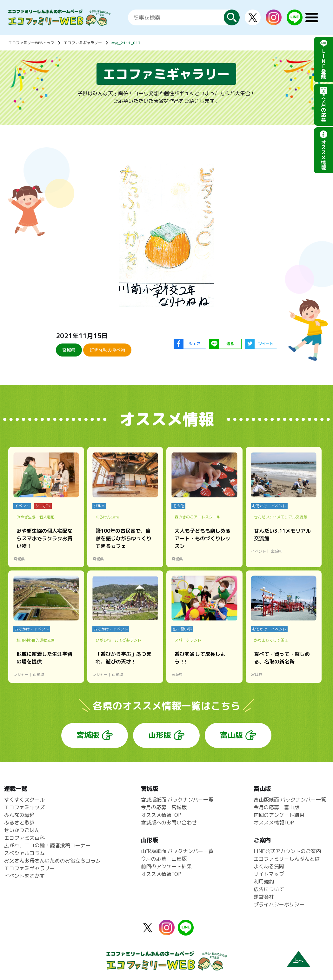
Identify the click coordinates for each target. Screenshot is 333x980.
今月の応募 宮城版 (164, 807)
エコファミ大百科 (24, 838)
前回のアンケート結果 (166, 866)
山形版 (160, 735)
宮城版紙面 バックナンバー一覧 (177, 800)
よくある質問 (269, 866)
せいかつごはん (22, 830)
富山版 (231, 735)
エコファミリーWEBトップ (31, 43)
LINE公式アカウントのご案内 (287, 851)
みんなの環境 (19, 815)
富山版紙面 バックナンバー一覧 (290, 800)
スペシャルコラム (24, 853)
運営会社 (264, 897)
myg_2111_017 (126, 43)
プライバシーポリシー (279, 904)
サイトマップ (269, 874)
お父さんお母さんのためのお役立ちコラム (52, 861)
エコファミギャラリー (83, 43)
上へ (298, 961)
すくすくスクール (24, 800)
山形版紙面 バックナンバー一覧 (177, 851)
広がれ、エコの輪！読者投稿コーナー (47, 845)
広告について (269, 889)
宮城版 (88, 735)
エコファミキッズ (24, 807)
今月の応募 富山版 (276, 807)
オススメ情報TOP (161, 815)
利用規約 (264, 882)
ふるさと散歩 (19, 823)
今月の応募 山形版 (164, 859)
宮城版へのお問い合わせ (169, 823)
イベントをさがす (24, 876)
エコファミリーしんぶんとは (287, 859)
